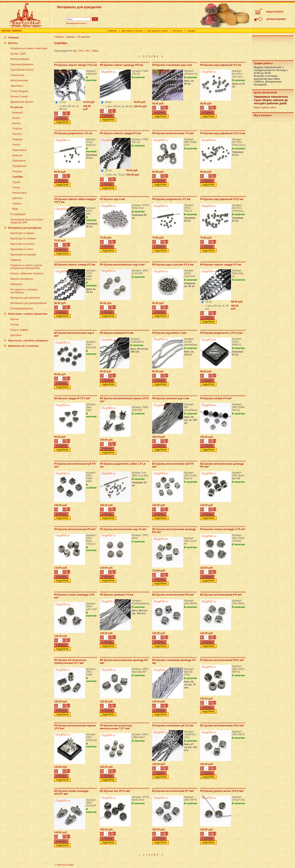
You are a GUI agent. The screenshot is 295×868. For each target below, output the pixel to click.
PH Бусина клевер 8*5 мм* (216, 398)
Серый (16, 182)
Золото (16, 145)
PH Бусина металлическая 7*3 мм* (173, 133)
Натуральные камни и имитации (29, 48)
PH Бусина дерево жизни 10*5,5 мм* (222, 791)
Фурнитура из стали (22, 249)
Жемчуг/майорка (20, 59)
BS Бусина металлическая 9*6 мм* (221, 595)
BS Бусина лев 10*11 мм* (115, 791)
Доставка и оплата (132, 31)
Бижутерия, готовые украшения (28, 314)
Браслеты (16, 335)
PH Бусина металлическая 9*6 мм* (75, 529)
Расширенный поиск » (76, 23)
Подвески (16, 260)
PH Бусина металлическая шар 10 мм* (123, 529)
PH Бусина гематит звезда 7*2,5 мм (76, 65)
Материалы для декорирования (29, 303)
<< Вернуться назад (64, 865)
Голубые (17, 129)
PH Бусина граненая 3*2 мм (117, 333)
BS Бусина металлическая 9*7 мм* (173, 791)
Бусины (13, 43)
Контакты (177, 31)
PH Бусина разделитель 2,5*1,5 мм (221, 333)
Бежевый (18, 113)
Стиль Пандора (19, 91)
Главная (112, 31)
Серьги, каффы (19, 330)
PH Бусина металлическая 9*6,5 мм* (222, 660)
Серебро (18, 177)
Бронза (16, 123)
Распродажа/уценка (22, 308)
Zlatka (95, 51)
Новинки (13, 38)
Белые (16, 118)
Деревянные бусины (22, 102)
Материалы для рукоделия (25, 228)
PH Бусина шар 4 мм (112, 199)
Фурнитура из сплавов (23, 239)
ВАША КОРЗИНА (275, 12)
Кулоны (15, 319)
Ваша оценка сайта (265, 107)
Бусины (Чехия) (19, 97)
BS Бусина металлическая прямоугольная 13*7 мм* (70, 662)
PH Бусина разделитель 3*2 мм (73, 133)
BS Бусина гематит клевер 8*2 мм (75, 265)
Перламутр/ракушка (22, 64)
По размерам (18, 214)
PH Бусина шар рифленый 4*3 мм (221, 65)
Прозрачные (19, 166)
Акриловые (17, 86)
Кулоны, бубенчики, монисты (27, 273)
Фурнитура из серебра (23, 255)
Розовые (17, 171)
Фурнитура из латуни (22, 244)
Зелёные (17, 139)
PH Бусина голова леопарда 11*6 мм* (223, 529)
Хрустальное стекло (22, 70)
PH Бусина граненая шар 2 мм (170, 398)
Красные (17, 155)
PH (81, 51)
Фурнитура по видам (22, 233)
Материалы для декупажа (25, 298)
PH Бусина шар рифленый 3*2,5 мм (222, 199)
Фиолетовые (19, 193)
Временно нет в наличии (23, 346)
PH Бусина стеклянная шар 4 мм (172, 65)
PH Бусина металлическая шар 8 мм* (122, 265)
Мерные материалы (22, 279)
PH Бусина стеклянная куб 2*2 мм (173, 726)
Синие (16, 187)
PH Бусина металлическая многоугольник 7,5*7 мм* (116, 727)
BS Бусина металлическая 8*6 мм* (173, 595)
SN (87, 51)
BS (75, 51)
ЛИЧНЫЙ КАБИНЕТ (276, 19)
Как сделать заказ (157, 31)
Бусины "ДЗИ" (18, 54)
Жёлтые (17, 134)
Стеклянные (17, 75)
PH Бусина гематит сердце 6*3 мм (120, 133)
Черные (17, 204)
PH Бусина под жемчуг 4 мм (169, 333)
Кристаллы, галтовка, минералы (28, 341)
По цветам (17, 107)
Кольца (14, 325)
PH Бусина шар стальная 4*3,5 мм (173, 265)
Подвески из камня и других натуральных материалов (26, 267)
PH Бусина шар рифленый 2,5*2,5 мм (223, 133)
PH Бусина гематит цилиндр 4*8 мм (121, 65)
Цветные (17, 198)
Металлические (19, 80)
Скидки (191, 31)
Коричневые (19, 150)
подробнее (62, 122)
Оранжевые (19, 161)
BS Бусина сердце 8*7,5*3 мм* (72, 398)
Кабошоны (16, 284)
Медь (15, 209)
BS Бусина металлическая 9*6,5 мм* (222, 726)
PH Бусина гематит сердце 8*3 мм (221, 265)
